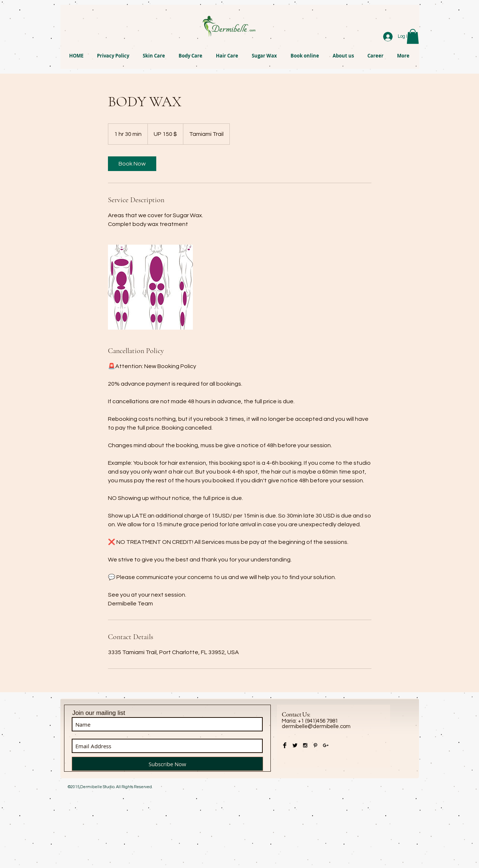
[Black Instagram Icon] (305, 745)
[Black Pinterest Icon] (315, 745)
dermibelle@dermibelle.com (316, 726)
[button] (413, 36)
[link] (132, 164)
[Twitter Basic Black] (295, 745)
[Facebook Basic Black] (285, 745)
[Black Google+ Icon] (326, 745)
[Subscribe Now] (167, 764)
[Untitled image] (150, 287)
